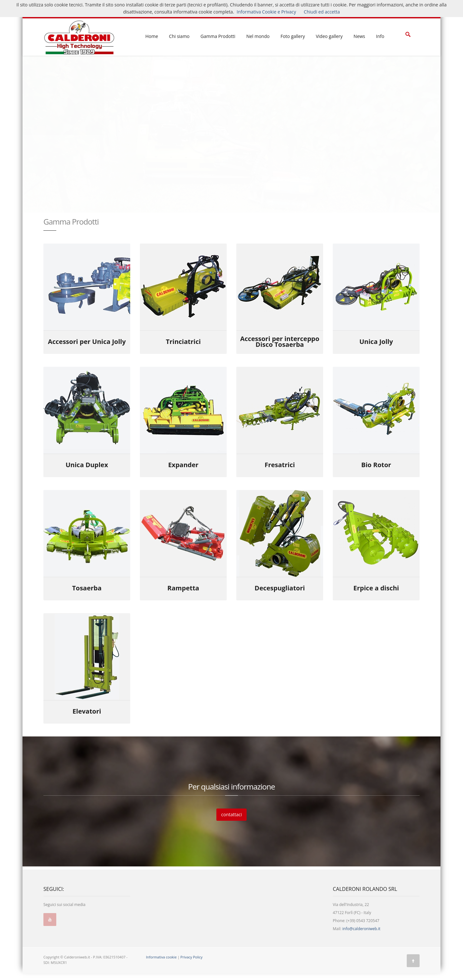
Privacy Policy (191, 957)
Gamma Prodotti (218, 36)
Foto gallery (293, 36)
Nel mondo (258, 36)
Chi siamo (179, 36)
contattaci (232, 814)
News (359, 36)
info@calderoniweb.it (361, 929)
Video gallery (329, 36)
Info (380, 36)
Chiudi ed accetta (322, 12)
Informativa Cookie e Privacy (266, 12)
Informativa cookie (161, 957)
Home (152, 36)
